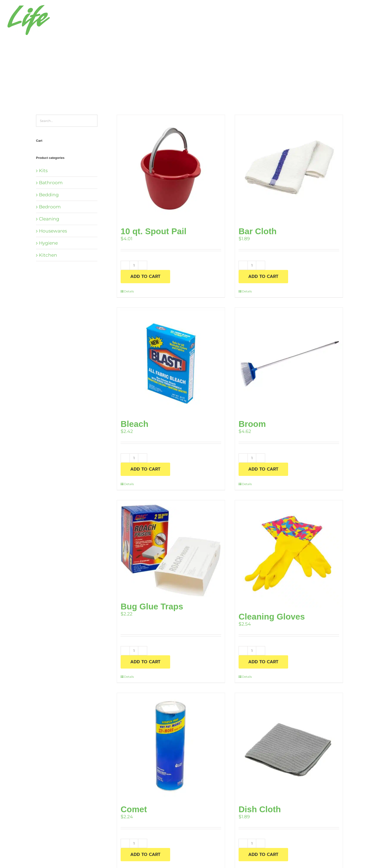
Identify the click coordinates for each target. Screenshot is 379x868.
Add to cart (145, 276)
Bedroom (50, 207)
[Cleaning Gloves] (289, 554)
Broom (252, 424)
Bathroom (51, 183)
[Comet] (171, 747)
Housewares (53, 231)
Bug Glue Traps (152, 606)
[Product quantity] (134, 265)
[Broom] (289, 361)
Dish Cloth (260, 809)
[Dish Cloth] (289, 747)
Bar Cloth (258, 231)
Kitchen (48, 255)
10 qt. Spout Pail (153, 231)
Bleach (135, 424)
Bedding (49, 195)
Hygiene (48, 243)
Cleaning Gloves (272, 617)
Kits (43, 171)
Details (129, 291)
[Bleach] (171, 361)
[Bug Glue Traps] (171, 549)
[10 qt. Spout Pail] (171, 169)
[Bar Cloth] (289, 169)
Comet (134, 809)
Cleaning (49, 219)
